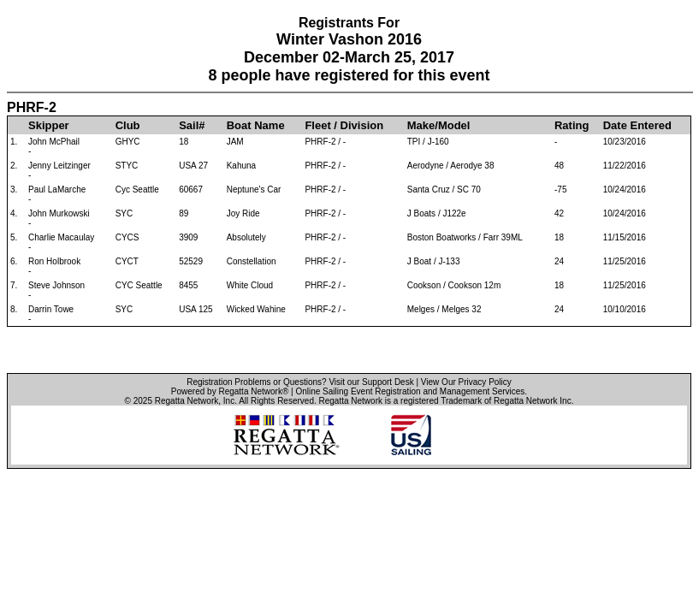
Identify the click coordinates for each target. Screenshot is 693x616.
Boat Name (256, 125)
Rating (572, 125)
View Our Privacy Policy (466, 382)
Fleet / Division (344, 125)
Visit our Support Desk (371, 382)
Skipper (49, 125)
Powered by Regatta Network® (230, 391)
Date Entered (637, 125)
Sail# (192, 125)
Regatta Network (187, 401)
